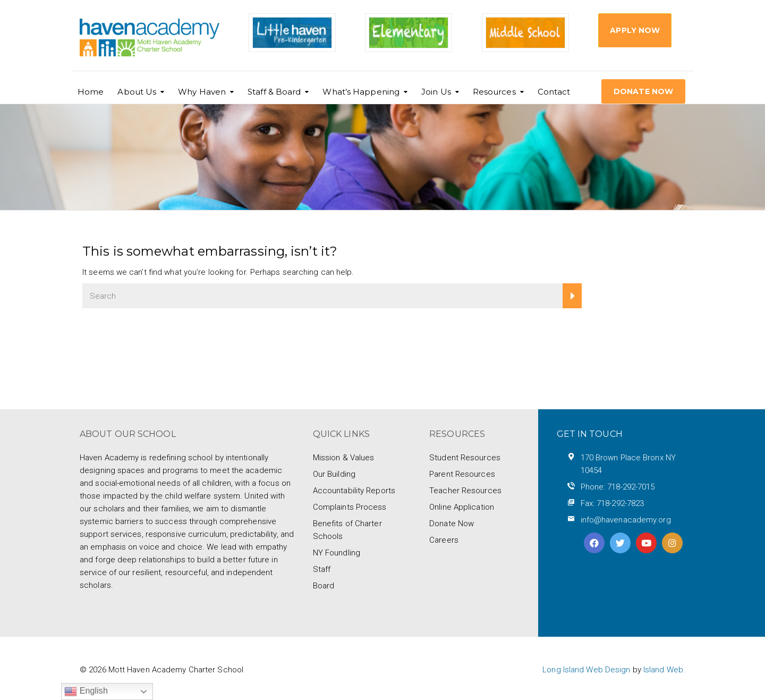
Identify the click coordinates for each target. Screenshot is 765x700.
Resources (494, 92)
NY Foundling (337, 553)
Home (91, 92)
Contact (554, 92)
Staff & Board (274, 92)
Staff (322, 569)
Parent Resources (462, 474)
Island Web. (664, 670)
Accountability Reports (354, 491)
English (86, 691)
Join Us (436, 92)
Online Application (462, 507)
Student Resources (465, 458)
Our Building (334, 474)
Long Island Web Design (586, 670)
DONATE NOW (643, 91)
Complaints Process (350, 507)
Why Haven (202, 92)
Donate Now (452, 524)
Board (324, 586)
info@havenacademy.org (626, 520)
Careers (444, 540)
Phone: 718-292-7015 (618, 487)
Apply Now (635, 30)
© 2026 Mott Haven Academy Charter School (161, 670)
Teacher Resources (465, 491)
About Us (137, 92)
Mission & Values (344, 458)
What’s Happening (361, 92)
